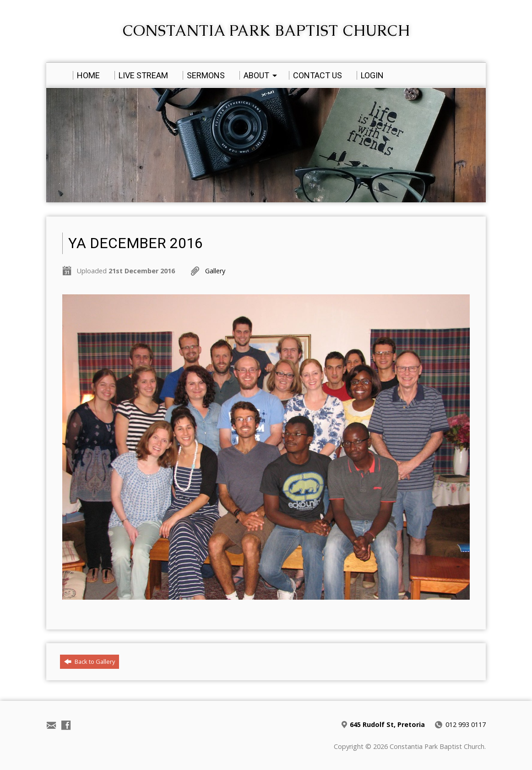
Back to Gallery (90, 662)
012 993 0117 (466, 724)
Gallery (215, 271)
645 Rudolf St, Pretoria (387, 724)
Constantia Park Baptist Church (266, 31)
